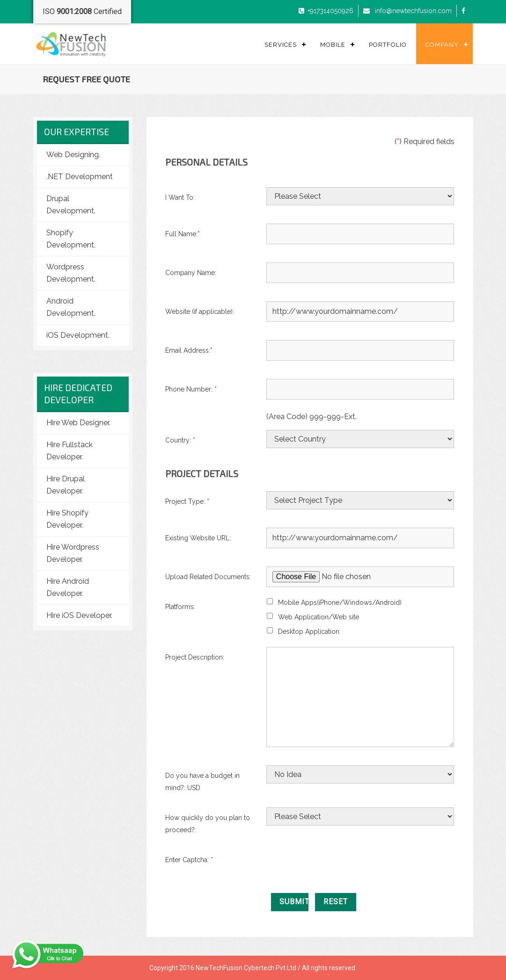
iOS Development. (78, 335)
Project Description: (195, 657)
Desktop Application (309, 632)
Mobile (333, 45)
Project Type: (187, 501)
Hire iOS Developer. (79, 615)
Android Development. (71, 307)
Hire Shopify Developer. (67, 519)
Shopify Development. (71, 239)
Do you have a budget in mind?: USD (202, 782)
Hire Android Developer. (68, 587)
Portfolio (388, 45)
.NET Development (80, 177)
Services (281, 45)
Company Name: (191, 273)
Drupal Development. (71, 205)
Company (442, 45)
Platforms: (180, 607)
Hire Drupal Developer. (66, 485)
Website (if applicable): (200, 312)
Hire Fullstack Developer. (70, 451)
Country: (180, 440)
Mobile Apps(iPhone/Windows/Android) (340, 603)
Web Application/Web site (319, 617)
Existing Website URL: (198, 538)
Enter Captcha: (191, 860)
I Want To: (180, 197)
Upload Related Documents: (208, 577)
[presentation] (337, 868)
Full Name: (183, 234)
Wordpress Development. (71, 273)
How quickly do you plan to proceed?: (208, 824)
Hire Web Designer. (78, 423)
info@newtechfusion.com (412, 11)
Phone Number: (191, 389)
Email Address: (189, 350)
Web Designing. (73, 155)
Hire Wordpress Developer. (73, 553)
